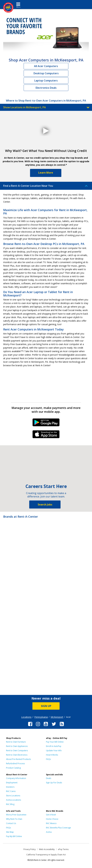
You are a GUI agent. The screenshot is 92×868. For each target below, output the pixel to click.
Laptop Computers (46, 81)
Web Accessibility (47, 849)
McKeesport (57, 717)
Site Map (10, 832)
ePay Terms (63, 849)
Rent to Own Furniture (16, 742)
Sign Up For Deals (54, 783)
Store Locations (13, 796)
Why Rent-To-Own (14, 819)
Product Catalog (13, 768)
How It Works (52, 755)
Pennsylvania (41, 717)
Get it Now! (51, 815)
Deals (49, 778)
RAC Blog (10, 804)
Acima (49, 832)
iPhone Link (46, 435)
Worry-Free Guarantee (16, 815)
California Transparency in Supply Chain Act (46, 855)
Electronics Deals (46, 88)
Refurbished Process (15, 763)
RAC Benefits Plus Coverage (58, 828)
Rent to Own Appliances (17, 746)
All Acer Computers (46, 66)
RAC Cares (11, 791)
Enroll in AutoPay (54, 746)
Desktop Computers (46, 73)
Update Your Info (54, 750)
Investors (10, 787)
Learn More (46, 173)
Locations (26, 717)
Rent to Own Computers (17, 750)
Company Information (16, 778)
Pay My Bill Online (14, 836)
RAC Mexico (51, 823)
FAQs (48, 759)
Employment (12, 783)
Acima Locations (13, 800)
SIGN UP (46, 706)
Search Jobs (45, 505)
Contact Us (11, 823)
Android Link (46, 423)
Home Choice (52, 819)
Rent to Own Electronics (17, 755)
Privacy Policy (30, 849)
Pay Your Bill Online (55, 742)
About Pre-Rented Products (18, 759)
